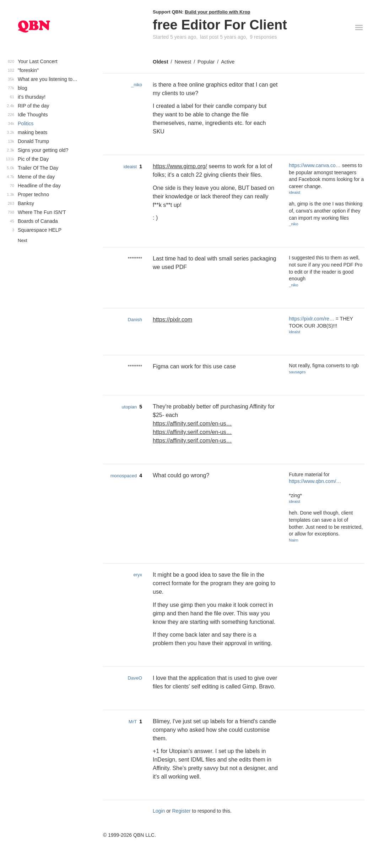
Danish (135, 320)
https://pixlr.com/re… (312, 319)
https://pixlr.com (172, 320)
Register (182, 811)
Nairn (293, 540)
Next (23, 240)
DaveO (135, 678)
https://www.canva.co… (315, 165)
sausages (297, 372)
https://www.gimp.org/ (180, 166)
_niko (137, 85)
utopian (129, 407)
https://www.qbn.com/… (315, 481)
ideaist (130, 167)
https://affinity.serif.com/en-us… (192, 424)
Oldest (161, 62)
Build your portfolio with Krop (217, 12)
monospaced (124, 476)
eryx (138, 575)
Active (228, 62)
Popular (206, 62)
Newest (183, 62)
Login (159, 811)
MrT (133, 722)
